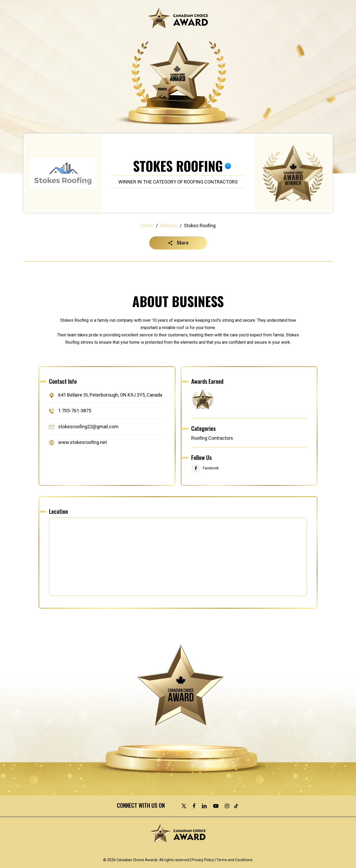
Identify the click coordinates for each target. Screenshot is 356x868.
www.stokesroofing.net (83, 442)
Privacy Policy (203, 860)
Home (147, 226)
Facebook (211, 468)
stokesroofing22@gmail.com (88, 427)
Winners (169, 226)
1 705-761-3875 (75, 411)
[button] (178, 243)
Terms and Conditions (234, 860)
